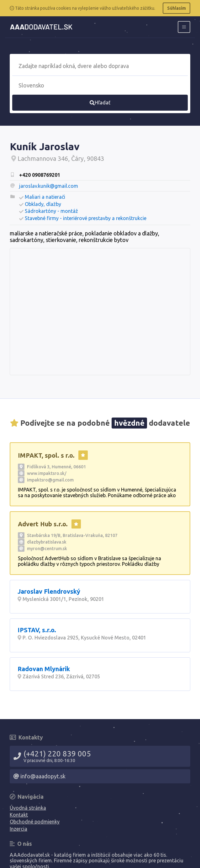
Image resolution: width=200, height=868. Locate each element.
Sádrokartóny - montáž (51, 211)
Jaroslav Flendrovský (49, 591)
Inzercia (18, 829)
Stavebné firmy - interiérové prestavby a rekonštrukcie (86, 218)
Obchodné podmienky (35, 822)
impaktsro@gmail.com (50, 480)
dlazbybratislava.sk (47, 542)
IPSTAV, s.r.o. (37, 630)
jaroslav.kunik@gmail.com (49, 186)
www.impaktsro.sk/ (47, 473)
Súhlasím (176, 8)
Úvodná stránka (28, 808)
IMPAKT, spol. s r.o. (46, 455)
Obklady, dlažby (43, 204)
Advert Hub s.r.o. (43, 524)
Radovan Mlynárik (44, 669)
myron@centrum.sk (47, 549)
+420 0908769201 (40, 175)
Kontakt (19, 815)
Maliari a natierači (45, 197)
